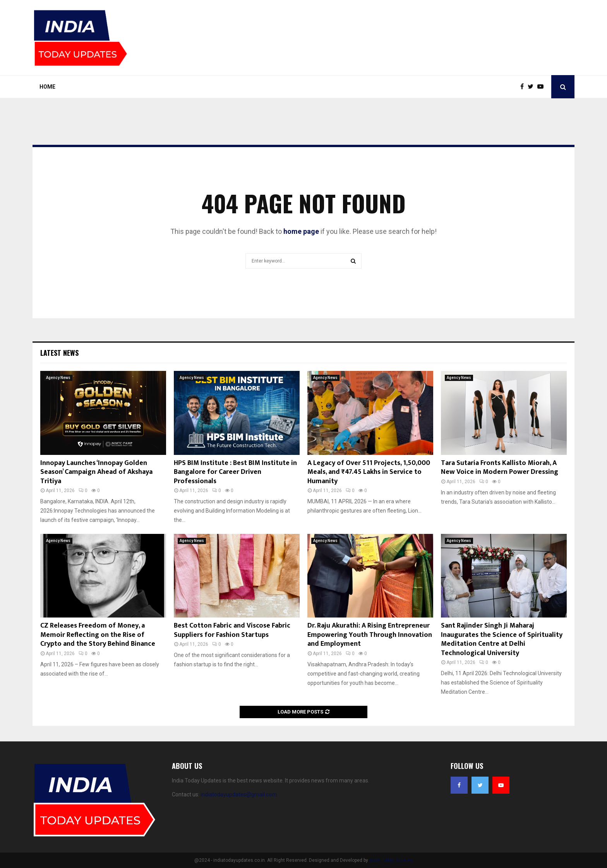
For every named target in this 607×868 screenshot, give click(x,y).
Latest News (59, 353)
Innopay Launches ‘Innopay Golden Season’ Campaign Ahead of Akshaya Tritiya (96, 472)
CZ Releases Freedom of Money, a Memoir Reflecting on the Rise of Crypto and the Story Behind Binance (98, 635)
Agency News (58, 378)
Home (47, 87)
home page (301, 231)
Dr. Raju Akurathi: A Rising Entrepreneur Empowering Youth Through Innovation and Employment (370, 635)
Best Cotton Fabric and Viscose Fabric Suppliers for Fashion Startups (232, 630)
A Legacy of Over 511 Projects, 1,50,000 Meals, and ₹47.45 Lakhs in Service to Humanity (369, 472)
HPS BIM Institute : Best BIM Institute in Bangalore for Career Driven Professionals (235, 472)
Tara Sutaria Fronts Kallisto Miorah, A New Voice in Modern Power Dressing (500, 467)
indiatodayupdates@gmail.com (239, 794)
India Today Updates (391, 860)
